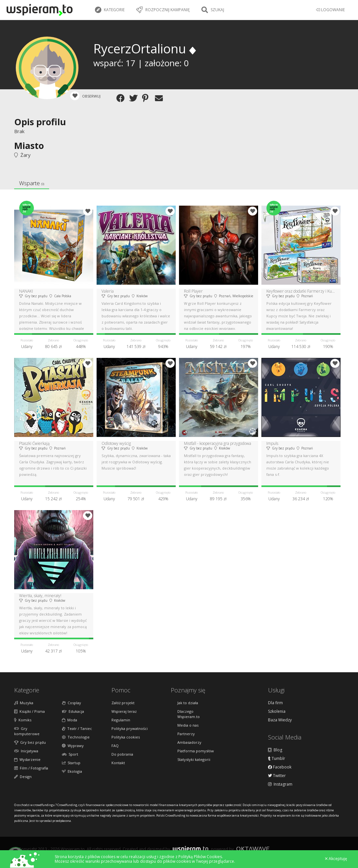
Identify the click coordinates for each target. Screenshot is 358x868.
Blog (275, 750)
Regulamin (121, 720)
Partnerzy (186, 734)
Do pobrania (122, 754)
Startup (71, 763)
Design (23, 777)
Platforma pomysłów (196, 751)
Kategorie (110, 10)
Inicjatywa (26, 751)
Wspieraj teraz (124, 711)
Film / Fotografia (31, 768)
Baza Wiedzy (280, 720)
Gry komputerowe (27, 731)
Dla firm (275, 703)
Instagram (280, 784)
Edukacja (73, 711)
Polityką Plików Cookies (200, 857)
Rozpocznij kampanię (163, 10)
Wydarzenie (27, 759)
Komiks (23, 720)
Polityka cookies (126, 737)
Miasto (29, 145)
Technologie (76, 737)
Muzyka (24, 703)
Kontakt (118, 763)
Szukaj (213, 10)
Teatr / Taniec (77, 728)
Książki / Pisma (30, 711)
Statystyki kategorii (194, 759)
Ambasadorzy (189, 742)
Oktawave (253, 849)
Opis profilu (40, 122)
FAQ (115, 746)
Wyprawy (73, 746)
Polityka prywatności (130, 728)
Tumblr (277, 759)
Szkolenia (277, 711)
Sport (70, 754)
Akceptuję (336, 859)
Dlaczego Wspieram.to (189, 714)
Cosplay (72, 703)
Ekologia (72, 771)
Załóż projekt (123, 703)
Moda (70, 720)
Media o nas (188, 725)
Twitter (277, 776)
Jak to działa (188, 703)
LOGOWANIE (330, 10)
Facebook (280, 767)
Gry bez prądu (30, 742)
